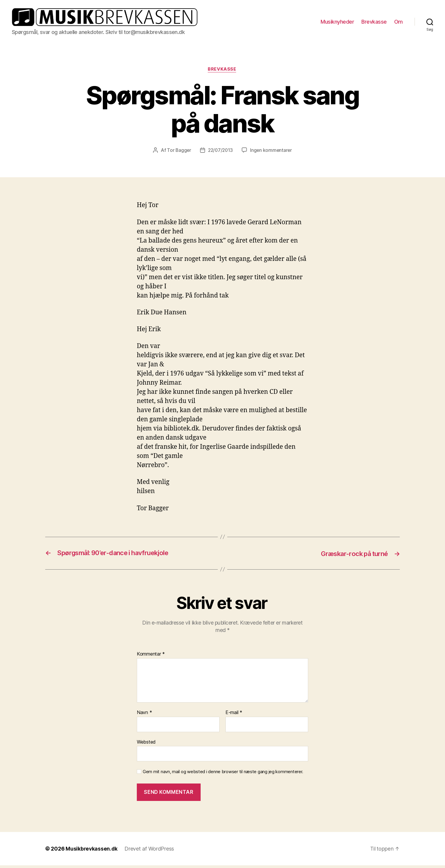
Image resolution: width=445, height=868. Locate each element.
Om (398, 23)
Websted (146, 745)
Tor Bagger (178, 153)
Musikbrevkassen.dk (92, 851)
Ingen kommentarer (272, 153)
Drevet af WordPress (150, 851)
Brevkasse (374, 23)
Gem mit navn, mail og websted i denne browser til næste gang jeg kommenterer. (223, 775)
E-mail (234, 715)
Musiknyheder (337, 23)
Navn (144, 715)
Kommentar (151, 657)
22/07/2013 (220, 153)
